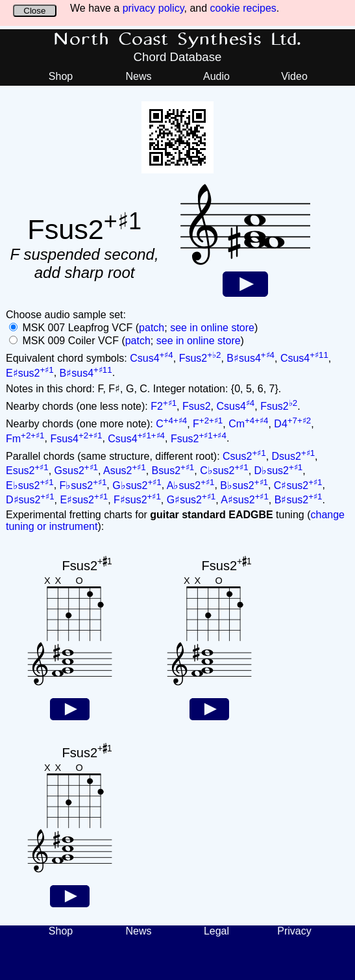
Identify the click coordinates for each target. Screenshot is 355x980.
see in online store (212, 328)
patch (152, 328)
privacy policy (153, 8)
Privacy (294, 931)
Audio (216, 76)
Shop (61, 76)
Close (34, 11)
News (138, 76)
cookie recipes (243, 8)
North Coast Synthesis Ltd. (177, 40)
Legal (216, 931)
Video (294, 76)
